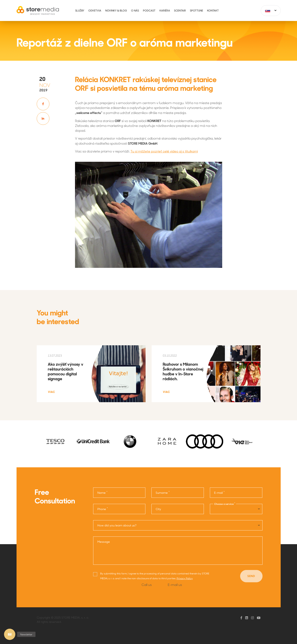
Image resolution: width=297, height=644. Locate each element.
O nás (135, 10)
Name (102, 493)
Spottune (196, 10)
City (158, 509)
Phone (103, 509)
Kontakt (213, 10)
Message (104, 542)
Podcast (149, 10)
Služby (80, 10)
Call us (147, 585)
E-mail (219, 493)
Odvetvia (95, 10)
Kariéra (165, 10)
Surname (163, 493)
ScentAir (180, 10)
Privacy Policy (185, 578)
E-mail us (175, 585)
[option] (55, 442)
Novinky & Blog (116, 10)
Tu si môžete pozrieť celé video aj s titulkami (164, 151)
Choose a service (225, 504)
